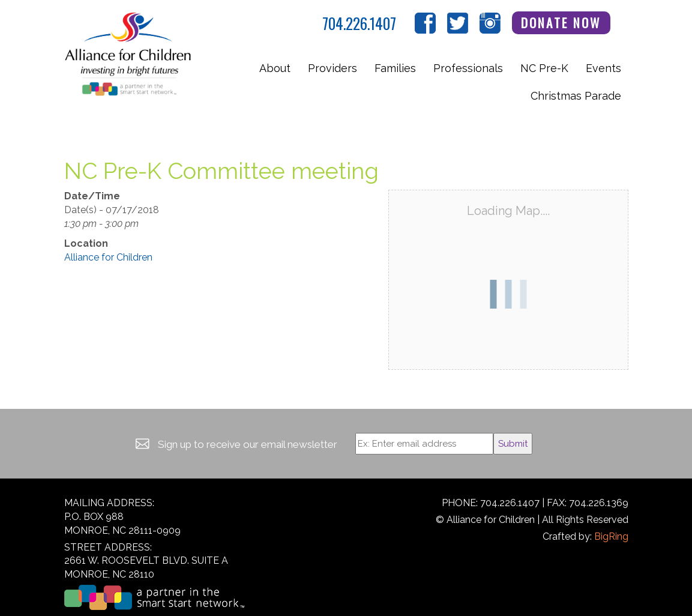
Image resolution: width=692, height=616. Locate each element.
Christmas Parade (576, 96)
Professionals (468, 68)
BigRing (611, 536)
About (275, 68)
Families (395, 68)
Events (603, 68)
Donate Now (561, 23)
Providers (332, 68)
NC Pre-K (544, 68)
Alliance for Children (108, 257)
